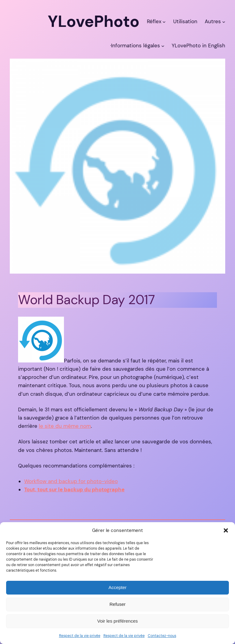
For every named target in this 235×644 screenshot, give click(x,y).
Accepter (117, 587)
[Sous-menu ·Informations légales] (163, 45)
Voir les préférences (118, 621)
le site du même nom (65, 426)
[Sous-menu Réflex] (164, 21)
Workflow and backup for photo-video (71, 481)
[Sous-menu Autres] (224, 21)
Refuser (118, 604)
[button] (226, 530)
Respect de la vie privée (80, 636)
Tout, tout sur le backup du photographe (74, 489)
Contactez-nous (162, 636)
